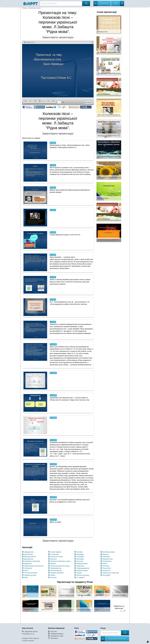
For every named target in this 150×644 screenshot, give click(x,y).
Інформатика (29, 552)
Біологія (106, 554)
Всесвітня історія (57, 557)
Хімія (26, 577)
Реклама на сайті (57, 636)
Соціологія (106, 571)
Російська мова (82, 571)
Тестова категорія (31, 573)
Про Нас (54, 632)
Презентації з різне (35, 8)
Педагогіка (80, 566)
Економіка (80, 559)
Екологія (53, 559)
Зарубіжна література (32, 561)
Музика (53, 564)
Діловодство (29, 559)
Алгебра (80, 552)
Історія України (56, 552)
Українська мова (30, 575)
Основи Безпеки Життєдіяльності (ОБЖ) (61, 566)
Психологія (107, 568)
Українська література (111, 573)
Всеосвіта (54, 638)
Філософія (106, 575)
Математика (107, 561)
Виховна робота (30, 557)
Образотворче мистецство (34, 566)
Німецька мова (82, 564)
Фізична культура (83, 575)
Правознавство (56, 568)
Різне (26, 571)
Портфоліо (28, 568)
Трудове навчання (57, 573)
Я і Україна (80, 577)
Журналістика (108, 559)
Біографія (80, 554)
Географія (80, 557)
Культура (80, 561)
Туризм (79, 573)
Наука (105, 564)
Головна (25, 8)
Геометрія (106, 557)
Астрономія (54, 554)
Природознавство (83, 568)
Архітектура (28, 554)
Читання (53, 577)
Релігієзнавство (56, 571)
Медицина (28, 564)
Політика (106, 566)
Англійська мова (109, 552)
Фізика (53, 575)
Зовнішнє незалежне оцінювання (61, 561)
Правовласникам (57, 634)
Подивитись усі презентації (119, 609)
